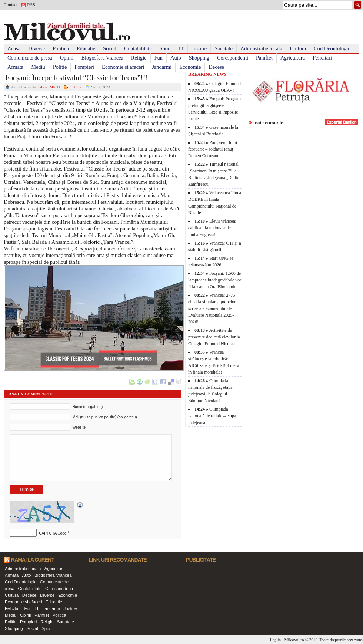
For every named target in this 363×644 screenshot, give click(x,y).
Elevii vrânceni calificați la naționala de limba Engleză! (212, 228)
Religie (139, 58)
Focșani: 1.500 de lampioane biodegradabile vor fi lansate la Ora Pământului (215, 280)
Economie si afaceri (123, 67)
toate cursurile (268, 123)
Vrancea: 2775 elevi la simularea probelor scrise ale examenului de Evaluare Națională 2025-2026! (212, 308)
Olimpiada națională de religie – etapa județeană (212, 416)
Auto (176, 58)
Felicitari (322, 58)
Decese (216, 67)
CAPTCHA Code (53, 533)
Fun (159, 58)
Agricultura (293, 58)
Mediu (38, 67)
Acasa (14, 48)
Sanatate (224, 48)
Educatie (86, 48)
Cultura (298, 48)
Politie (60, 67)
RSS (31, 5)
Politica (61, 48)
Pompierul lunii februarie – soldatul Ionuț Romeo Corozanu (213, 149)
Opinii (67, 58)
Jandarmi (162, 67)
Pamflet (264, 58)
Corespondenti (233, 58)
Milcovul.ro (294, 640)
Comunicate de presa (30, 58)
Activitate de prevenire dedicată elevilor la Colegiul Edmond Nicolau (214, 337)
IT (181, 48)
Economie (190, 67)
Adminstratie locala (261, 48)
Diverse (36, 48)
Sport (165, 48)
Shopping (199, 58)
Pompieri (84, 67)
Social (110, 48)
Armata (15, 67)
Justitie (199, 48)
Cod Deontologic (332, 48)
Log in (276, 640)
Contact (11, 5)
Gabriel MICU (48, 87)
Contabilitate (138, 48)
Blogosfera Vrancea (102, 58)
